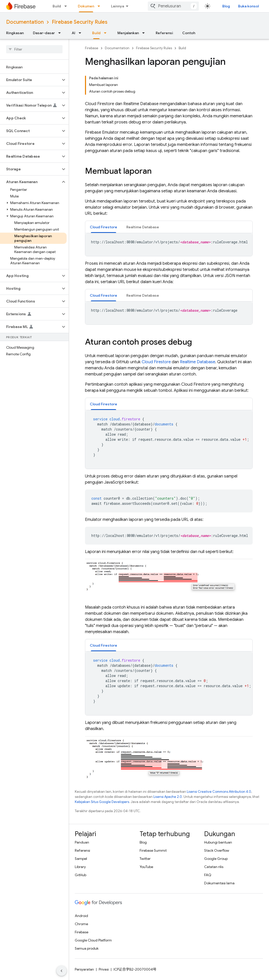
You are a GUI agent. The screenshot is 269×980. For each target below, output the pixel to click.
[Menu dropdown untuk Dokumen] (100, 6)
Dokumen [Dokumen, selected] (86, 6)
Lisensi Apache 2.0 (168, 797)
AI (74, 33)
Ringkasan (15, 33)
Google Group (216, 859)
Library (80, 867)
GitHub (81, 875)
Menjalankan (128, 33)
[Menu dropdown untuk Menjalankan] (145, 33)
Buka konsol (248, 6)
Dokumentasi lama (219, 883)
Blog (226, 6)
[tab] (103, 227)
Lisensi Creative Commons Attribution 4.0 (219, 792)
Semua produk (87, 948)
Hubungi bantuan (218, 842)
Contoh (189, 33)
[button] (30, 80)
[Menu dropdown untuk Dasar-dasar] (61, 33)
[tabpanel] (169, 245)
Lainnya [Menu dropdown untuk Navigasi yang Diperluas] (118, 6)
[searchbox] (34, 49)
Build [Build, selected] (96, 33)
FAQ (208, 875)
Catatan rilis (214, 867)
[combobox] (173, 6)
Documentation (25, 22)
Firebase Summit (153, 850)
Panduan (82, 842)
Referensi (164, 33)
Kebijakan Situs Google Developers (102, 802)
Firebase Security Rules (80, 22)
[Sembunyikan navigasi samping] (62, 971)
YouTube (146, 867)
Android (81, 916)
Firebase (92, 48)
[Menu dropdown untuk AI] (81, 33)
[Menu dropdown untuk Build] (67, 6)
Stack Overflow (217, 850)
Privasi (104, 969)
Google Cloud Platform (93, 940)
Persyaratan (84, 969)
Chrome (81, 924)
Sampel (81, 859)
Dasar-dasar (44, 33)
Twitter (145, 859)
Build (57, 6)
